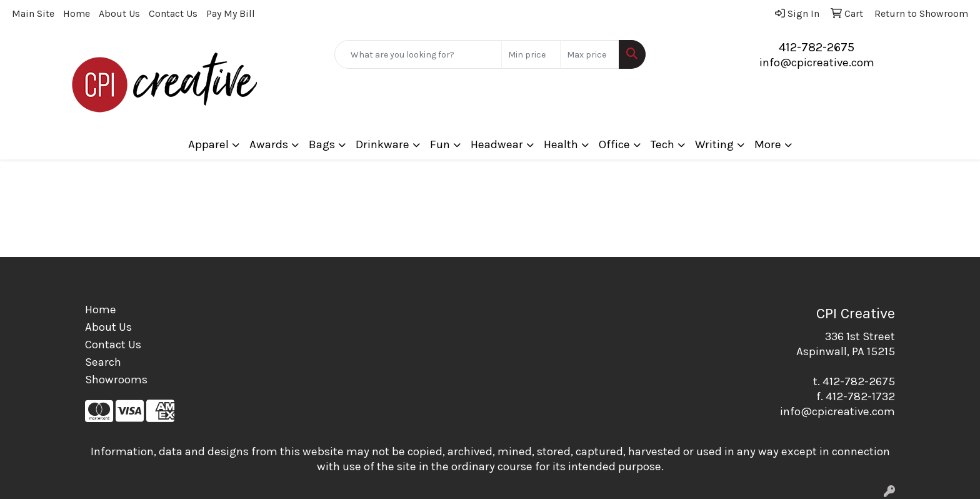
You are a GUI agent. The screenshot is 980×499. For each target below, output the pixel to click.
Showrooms (116, 380)
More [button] (768, 144)
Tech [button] (662, 144)
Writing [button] (714, 144)
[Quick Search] (418, 54)
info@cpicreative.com (817, 63)
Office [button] (614, 144)
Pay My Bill (231, 13)
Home (77, 13)
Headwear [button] (497, 144)
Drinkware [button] (382, 144)
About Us (119, 13)
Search (103, 362)
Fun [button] (440, 144)
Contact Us (173, 13)
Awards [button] (269, 144)
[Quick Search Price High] (590, 54)
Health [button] (561, 144)
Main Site (33, 13)
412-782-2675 (817, 47)
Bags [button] (322, 144)
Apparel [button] (208, 144)
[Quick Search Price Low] (531, 54)
